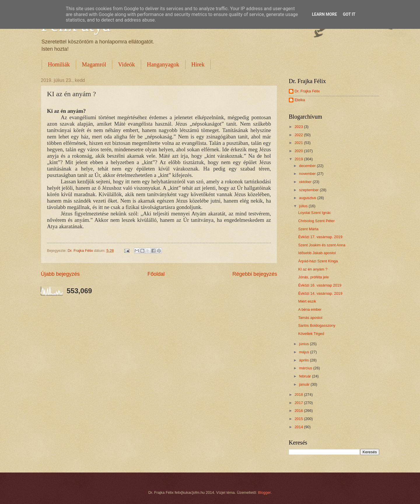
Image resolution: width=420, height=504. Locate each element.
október (306, 182)
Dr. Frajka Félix (307, 91)
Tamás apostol (310, 318)
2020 (299, 151)
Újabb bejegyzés (60, 274)
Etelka (300, 100)
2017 (299, 403)
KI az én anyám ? (313, 269)
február (305, 376)
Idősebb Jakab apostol (317, 253)
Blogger (264, 492)
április (304, 360)
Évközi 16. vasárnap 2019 (320, 285)
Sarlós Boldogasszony (317, 325)
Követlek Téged (311, 334)
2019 (299, 159)
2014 (299, 427)
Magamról (94, 64)
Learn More (324, 14)
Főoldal (156, 274)
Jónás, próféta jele (313, 277)
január (305, 384)
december (308, 166)
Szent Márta (308, 229)
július (304, 206)
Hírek (198, 64)
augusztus (308, 198)
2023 (299, 127)
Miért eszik (307, 301)
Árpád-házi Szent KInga (318, 261)
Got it (349, 14)
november (308, 174)
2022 (299, 135)
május (304, 352)
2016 (299, 411)
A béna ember (310, 309)
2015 (299, 419)
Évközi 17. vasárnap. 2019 (320, 237)
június (304, 344)
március (306, 368)
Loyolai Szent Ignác (314, 213)
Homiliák (59, 64)
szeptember (309, 190)
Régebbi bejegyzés (255, 274)
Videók (127, 64)
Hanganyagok (163, 64)
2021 (299, 143)
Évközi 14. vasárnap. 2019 (320, 293)
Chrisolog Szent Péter (316, 221)
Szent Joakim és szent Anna (322, 245)
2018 (299, 395)
